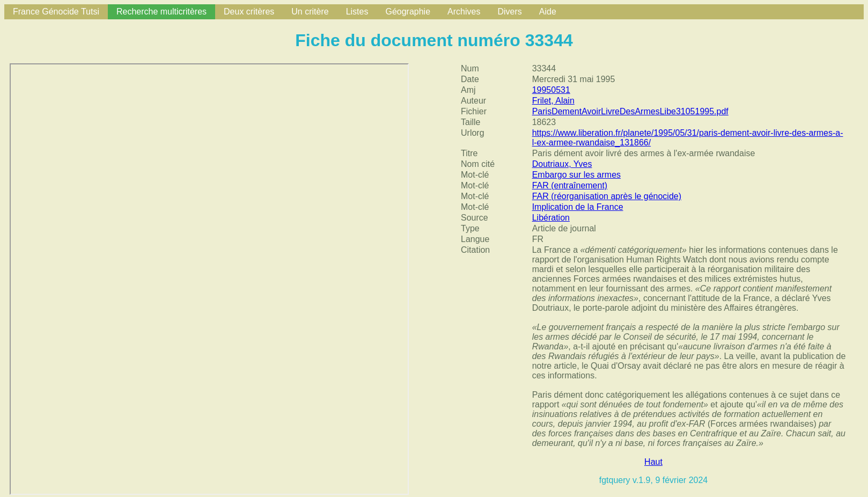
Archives (464, 12)
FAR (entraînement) (570, 185)
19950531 (551, 90)
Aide (548, 12)
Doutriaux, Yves (562, 164)
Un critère (310, 12)
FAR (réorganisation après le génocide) (607, 196)
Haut (653, 462)
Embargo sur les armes (576, 175)
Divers (509, 12)
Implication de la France (578, 207)
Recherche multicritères (161, 12)
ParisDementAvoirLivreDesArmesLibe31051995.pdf (630, 111)
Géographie (408, 12)
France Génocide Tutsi (56, 12)
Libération (551, 218)
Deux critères (249, 12)
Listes (357, 12)
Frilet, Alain (553, 101)
